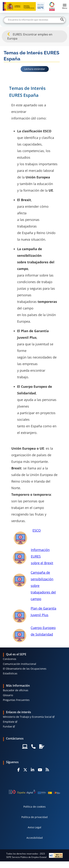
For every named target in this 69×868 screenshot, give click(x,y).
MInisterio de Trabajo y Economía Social (27, 717)
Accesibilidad (35, 838)
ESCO (37, 530)
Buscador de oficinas (16, 690)
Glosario (8, 695)
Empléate (9, 722)
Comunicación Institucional (20, 664)
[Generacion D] (34, 792)
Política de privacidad (34, 817)
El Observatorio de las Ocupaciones (25, 669)
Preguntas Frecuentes (16, 700)
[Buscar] (34, 20)
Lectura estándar (35, 69)
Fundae (7, 726)
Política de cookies (34, 807)
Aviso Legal (34, 827)
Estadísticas (10, 673)
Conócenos (10, 659)
